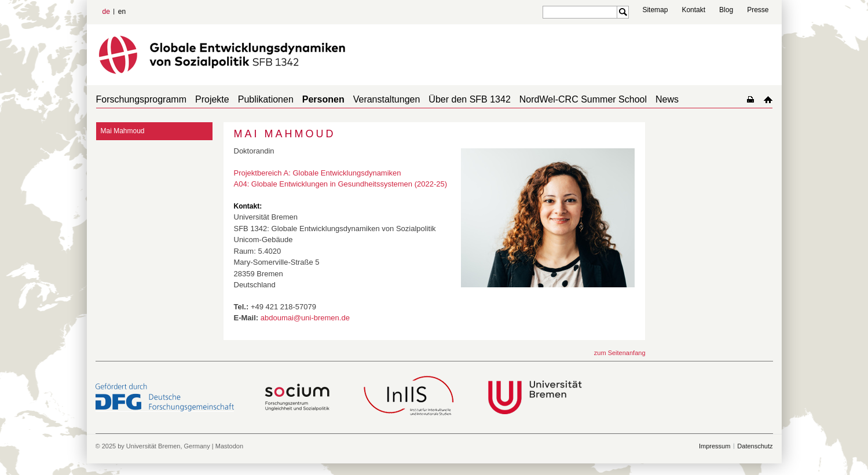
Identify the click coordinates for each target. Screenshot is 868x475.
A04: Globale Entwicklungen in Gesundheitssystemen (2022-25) (341, 184)
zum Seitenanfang (620, 353)
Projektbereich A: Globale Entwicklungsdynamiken (318, 173)
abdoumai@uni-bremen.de (305, 318)
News (667, 99)
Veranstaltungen (387, 99)
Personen (323, 99)
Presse (758, 10)
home (768, 99)
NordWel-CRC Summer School (583, 99)
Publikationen (266, 99)
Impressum (715, 446)
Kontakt (693, 10)
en (122, 12)
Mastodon (229, 446)
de (106, 12)
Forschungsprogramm (142, 99)
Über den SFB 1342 (469, 99)
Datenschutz (755, 446)
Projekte (212, 99)
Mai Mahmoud (123, 131)
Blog (726, 10)
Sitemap (655, 10)
